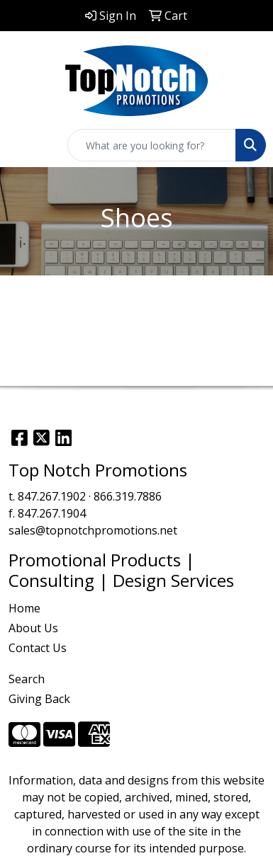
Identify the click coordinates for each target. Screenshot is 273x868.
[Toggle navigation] (22, 145)
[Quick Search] (152, 145)
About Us (33, 628)
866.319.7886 (128, 496)
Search (27, 679)
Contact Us (38, 648)
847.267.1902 (52, 496)
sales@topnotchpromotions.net (93, 530)
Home (24, 608)
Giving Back (39, 699)
